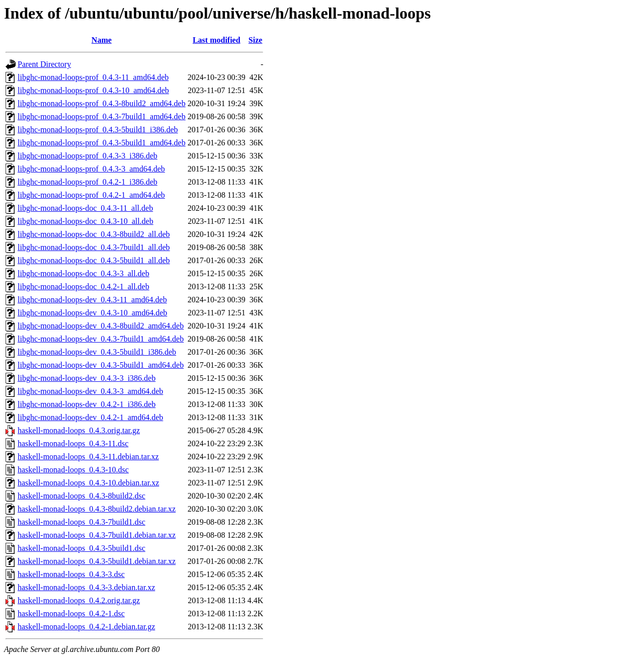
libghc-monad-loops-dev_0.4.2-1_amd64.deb (90, 417)
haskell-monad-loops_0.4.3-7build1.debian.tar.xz (97, 535)
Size (256, 40)
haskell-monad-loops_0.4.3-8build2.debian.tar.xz (97, 509)
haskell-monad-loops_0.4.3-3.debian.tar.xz (86, 587)
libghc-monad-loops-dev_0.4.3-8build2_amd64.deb (101, 326)
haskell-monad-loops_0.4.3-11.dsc (73, 443)
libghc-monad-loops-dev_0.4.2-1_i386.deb (87, 404)
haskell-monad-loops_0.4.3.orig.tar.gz (79, 430)
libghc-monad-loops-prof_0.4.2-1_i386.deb (88, 182)
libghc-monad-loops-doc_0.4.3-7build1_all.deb (94, 247)
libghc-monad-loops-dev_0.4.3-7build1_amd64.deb (101, 339)
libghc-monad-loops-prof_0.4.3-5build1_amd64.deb (102, 143)
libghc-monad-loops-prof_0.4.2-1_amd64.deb (91, 195)
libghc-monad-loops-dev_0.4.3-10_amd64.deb (92, 313)
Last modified (217, 40)
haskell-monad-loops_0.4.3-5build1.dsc (82, 548)
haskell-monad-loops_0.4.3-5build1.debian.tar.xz (97, 561)
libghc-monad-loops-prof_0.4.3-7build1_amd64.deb (102, 116)
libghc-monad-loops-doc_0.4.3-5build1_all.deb (94, 260)
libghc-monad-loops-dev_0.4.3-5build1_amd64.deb (101, 365)
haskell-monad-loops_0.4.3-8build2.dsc (82, 496)
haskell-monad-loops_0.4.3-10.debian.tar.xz (88, 483)
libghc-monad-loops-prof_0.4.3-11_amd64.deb (93, 77)
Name (102, 40)
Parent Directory (44, 64)
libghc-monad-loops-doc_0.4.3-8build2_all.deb (94, 234)
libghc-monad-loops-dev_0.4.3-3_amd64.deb (90, 391)
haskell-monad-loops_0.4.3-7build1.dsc (82, 522)
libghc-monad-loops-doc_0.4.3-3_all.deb (84, 273)
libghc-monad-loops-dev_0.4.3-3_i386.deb (87, 378)
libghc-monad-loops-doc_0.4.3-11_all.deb (85, 208)
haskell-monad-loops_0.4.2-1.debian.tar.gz (86, 627)
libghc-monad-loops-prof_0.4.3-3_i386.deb (88, 156)
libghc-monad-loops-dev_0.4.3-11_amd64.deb (92, 300)
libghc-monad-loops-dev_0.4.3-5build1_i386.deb (97, 352)
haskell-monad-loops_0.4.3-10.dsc (73, 470)
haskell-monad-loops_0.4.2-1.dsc (71, 613)
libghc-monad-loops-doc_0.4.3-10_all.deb (86, 221)
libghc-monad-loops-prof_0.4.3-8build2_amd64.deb (102, 103)
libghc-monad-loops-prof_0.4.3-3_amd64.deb (91, 169)
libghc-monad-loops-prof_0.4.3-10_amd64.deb (93, 90)
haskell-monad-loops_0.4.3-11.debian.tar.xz (88, 457)
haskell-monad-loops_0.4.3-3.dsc (71, 574)
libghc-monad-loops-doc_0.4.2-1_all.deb (84, 286)
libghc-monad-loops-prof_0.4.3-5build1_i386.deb (98, 130)
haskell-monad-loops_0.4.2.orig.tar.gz (79, 600)
